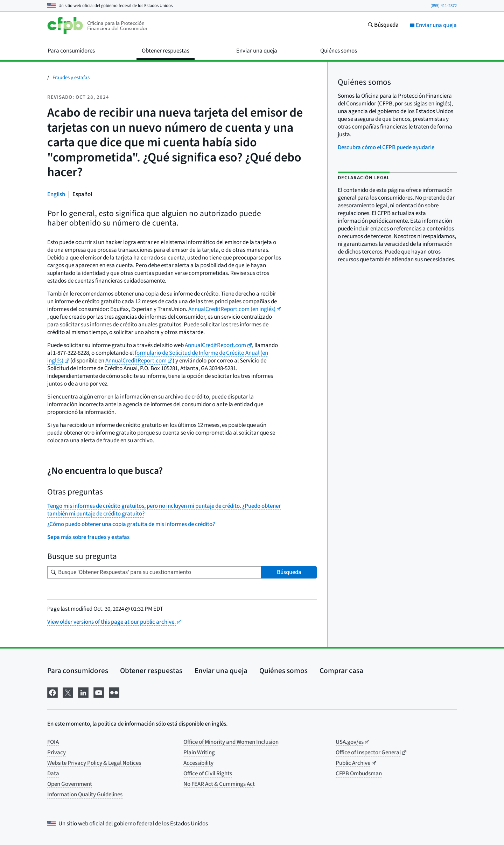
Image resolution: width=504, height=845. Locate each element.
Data (53, 774)
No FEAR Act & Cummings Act (219, 784)
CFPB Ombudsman (359, 774)
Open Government (70, 784)
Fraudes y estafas (71, 78)
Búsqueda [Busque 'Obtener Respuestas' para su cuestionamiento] (289, 572)
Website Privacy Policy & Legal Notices (94, 763)
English (56, 194)
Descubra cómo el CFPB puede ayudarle (386, 147)
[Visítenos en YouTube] (99, 692)
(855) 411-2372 (444, 6)
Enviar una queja (433, 25)
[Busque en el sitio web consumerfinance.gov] (383, 26)
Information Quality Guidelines (85, 795)
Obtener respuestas (151, 671)
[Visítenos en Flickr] (114, 692)
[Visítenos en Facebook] (52, 692)
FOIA (53, 742)
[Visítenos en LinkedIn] (83, 692)
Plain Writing (199, 753)
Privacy (57, 753)
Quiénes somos (283, 671)
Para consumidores (78, 671)
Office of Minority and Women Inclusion (231, 742)
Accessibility (198, 763)
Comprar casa (341, 671)
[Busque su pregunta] (154, 572)
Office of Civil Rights (208, 774)
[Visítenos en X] (68, 692)
